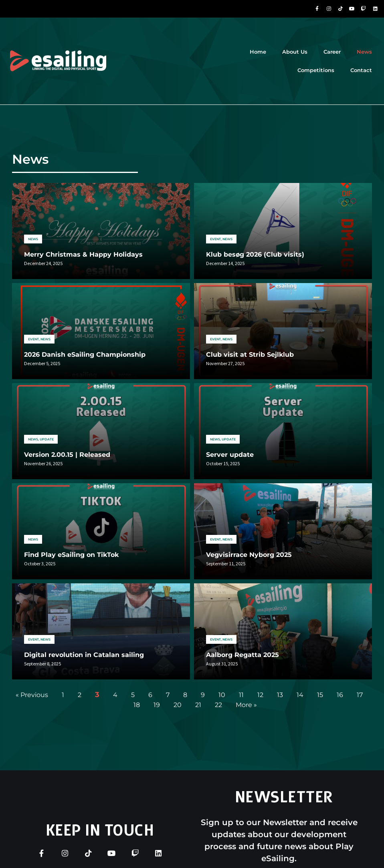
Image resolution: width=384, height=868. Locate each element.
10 (222, 695)
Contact (361, 70)
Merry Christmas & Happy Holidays (83, 254)
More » (246, 705)
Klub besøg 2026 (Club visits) (255, 254)
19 (157, 705)
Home (258, 52)
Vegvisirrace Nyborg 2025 (249, 555)
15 (320, 695)
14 (300, 695)
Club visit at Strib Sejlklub (250, 355)
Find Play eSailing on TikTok (71, 555)
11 (241, 695)
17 (360, 695)
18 (137, 705)
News (364, 52)
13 (280, 695)
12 (260, 695)
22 (218, 705)
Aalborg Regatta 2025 (243, 655)
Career (332, 52)
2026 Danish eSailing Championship (85, 355)
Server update (230, 455)
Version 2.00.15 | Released (67, 455)
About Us (295, 52)
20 (178, 705)
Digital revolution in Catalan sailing (84, 655)
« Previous (32, 695)
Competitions (316, 70)
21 (198, 705)
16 (340, 695)
